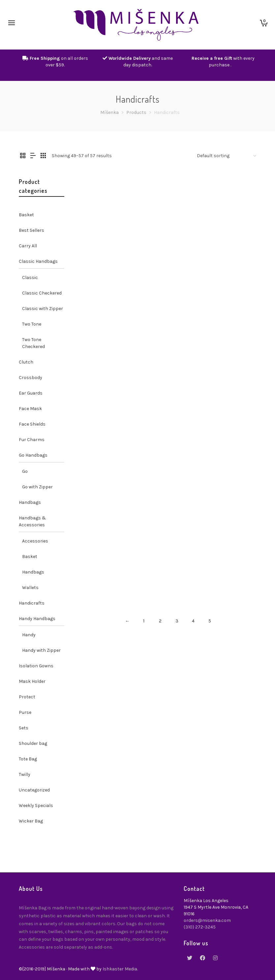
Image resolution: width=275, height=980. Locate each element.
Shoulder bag (33, 743)
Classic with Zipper (43, 309)
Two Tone (32, 324)
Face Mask (30, 409)
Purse (25, 712)
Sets (24, 728)
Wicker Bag (31, 821)
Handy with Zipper (41, 650)
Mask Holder (32, 681)
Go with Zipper (37, 487)
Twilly (25, 774)
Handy (29, 635)
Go (25, 471)
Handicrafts (32, 603)
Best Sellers (31, 230)
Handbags (30, 502)
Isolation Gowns (36, 666)
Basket (26, 215)
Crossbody (31, 378)
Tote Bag (28, 759)
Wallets (30, 588)
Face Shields (32, 424)
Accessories (35, 541)
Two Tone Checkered (33, 343)
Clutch (26, 362)
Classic (30, 278)
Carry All (28, 246)
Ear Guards (31, 393)
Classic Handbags (38, 261)
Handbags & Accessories (32, 521)
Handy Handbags (37, 619)
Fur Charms (32, 440)
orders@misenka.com (207, 920)
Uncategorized (34, 790)
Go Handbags (33, 455)
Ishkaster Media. (120, 969)
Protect (27, 697)
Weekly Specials (36, 805)
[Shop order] (227, 156)
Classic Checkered (42, 293)
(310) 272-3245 (200, 927)
